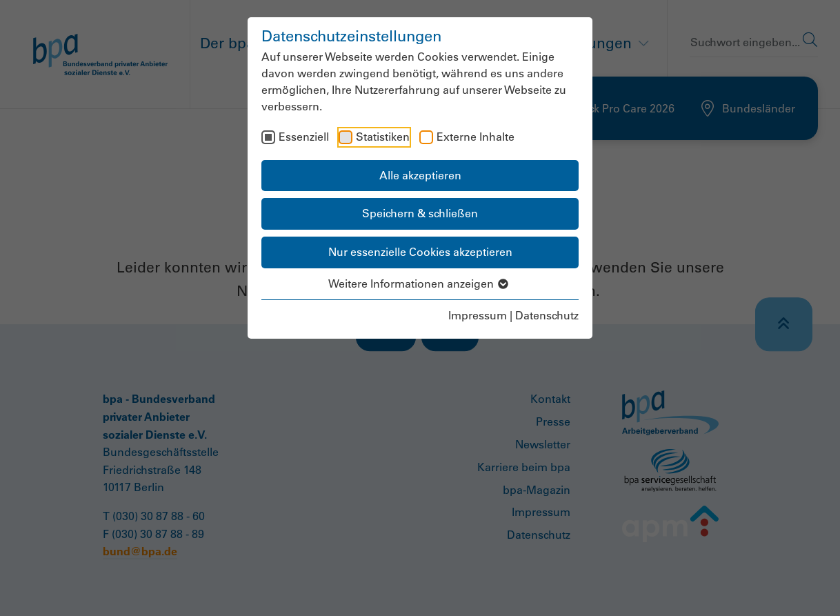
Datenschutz (547, 315)
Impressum (478, 315)
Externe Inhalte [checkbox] (476, 137)
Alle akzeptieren (420, 175)
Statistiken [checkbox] (383, 137)
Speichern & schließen (420, 213)
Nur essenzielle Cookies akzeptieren (420, 252)
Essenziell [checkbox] (304, 137)
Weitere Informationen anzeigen (420, 284)
